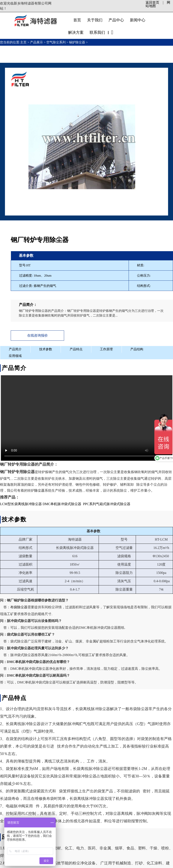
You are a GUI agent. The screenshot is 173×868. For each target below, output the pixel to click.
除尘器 (39, 490)
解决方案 (76, 32)
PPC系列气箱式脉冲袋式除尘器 (107, 504)
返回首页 (152, 2)
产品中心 (116, 20)
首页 (77, 20)
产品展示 (36, 42)
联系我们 (97, 32)
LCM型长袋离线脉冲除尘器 (21, 504)
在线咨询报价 (36, 335)
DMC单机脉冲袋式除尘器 (62, 504)
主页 (24, 42)
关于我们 (95, 20)
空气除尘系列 (56, 42)
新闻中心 (138, 20)
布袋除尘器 (19, 606)
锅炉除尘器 (77, 42)
